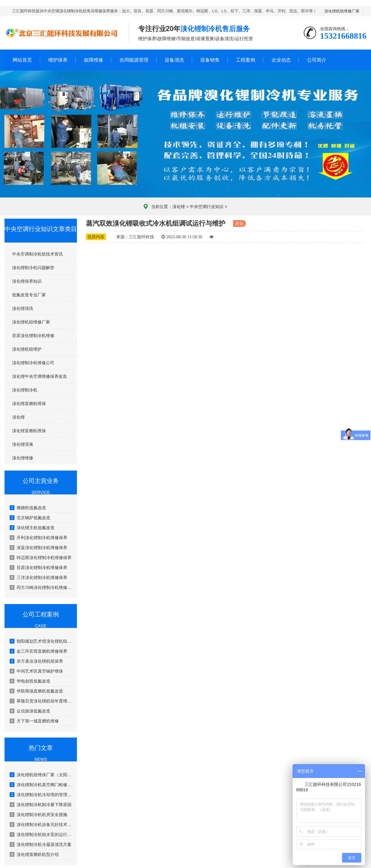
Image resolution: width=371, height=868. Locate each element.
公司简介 (317, 60)
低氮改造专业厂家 (29, 295)
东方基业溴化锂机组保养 (36, 661)
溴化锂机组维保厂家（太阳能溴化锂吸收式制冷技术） (41, 775)
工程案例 (246, 60)
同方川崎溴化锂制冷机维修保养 (41, 587)
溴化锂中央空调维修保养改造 (40, 376)
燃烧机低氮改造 (28, 508)
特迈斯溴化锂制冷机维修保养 (41, 558)
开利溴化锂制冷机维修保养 (38, 538)
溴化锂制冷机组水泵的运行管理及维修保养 (41, 834)
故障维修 (94, 60)
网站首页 (22, 60)
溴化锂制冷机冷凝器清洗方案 (41, 844)
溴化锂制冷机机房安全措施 (38, 815)
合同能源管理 (134, 60)
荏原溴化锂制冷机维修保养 (38, 567)
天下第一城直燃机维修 (34, 721)
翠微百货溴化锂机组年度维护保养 (41, 701)
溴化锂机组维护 (27, 349)
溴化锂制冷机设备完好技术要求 (41, 825)
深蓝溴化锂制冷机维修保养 (38, 548)
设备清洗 (174, 60)
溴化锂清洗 (23, 308)
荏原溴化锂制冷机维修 (33, 336)
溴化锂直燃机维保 (29, 403)
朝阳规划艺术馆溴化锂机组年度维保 (41, 641)
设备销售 (210, 60)
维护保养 (58, 60)
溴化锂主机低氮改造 (32, 528)
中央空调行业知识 (207, 207)
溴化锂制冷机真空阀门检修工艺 (41, 785)
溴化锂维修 (23, 458)
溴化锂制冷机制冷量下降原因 (41, 805)
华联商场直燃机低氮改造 (36, 691)
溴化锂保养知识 (27, 281)
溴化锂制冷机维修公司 (33, 363)
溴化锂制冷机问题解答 (33, 268)
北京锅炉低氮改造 (30, 518)
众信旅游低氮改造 (30, 711)
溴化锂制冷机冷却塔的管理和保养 (41, 795)
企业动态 (281, 60)
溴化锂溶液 (23, 444)
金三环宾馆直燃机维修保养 (38, 651)
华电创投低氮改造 (30, 681)
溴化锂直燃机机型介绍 (34, 854)
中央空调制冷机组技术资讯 (37, 254)
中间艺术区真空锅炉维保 (36, 671)
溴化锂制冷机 (25, 390)
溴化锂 (179, 207)
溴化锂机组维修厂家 (342, 11)
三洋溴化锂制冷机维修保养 (38, 577)
